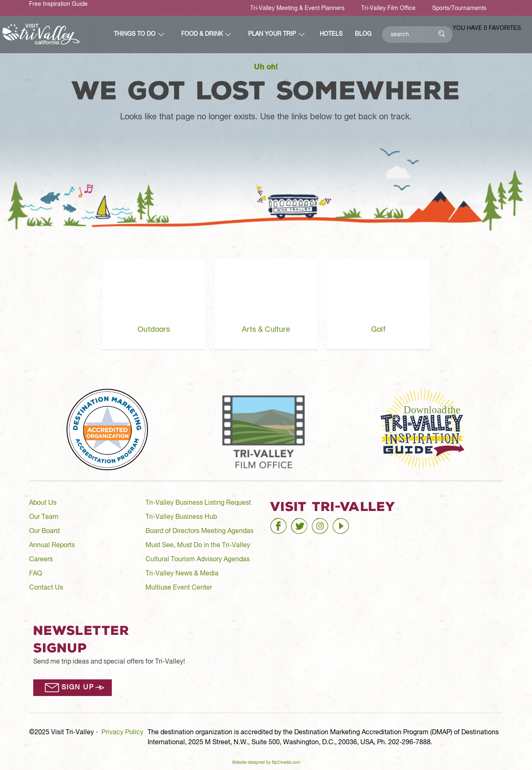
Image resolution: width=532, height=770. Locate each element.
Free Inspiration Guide (58, 4)
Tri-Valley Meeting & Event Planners (297, 8)
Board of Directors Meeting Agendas (199, 531)
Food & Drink (202, 34)
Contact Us (46, 588)
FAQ (36, 574)
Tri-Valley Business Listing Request (198, 503)
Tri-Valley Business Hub (181, 517)
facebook (284, 523)
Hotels (331, 34)
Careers (41, 560)
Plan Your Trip (272, 34)
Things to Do (135, 34)
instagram (327, 523)
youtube (345, 523)
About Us (43, 503)
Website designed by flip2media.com (266, 763)
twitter (300, 523)
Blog (363, 34)
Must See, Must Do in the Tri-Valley (198, 545)
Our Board (44, 531)
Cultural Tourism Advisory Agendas (198, 560)
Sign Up (78, 688)
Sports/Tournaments (459, 8)
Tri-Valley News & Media (182, 574)
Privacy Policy (122, 733)
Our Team (44, 517)
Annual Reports (52, 545)
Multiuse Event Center (179, 588)
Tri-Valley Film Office (388, 8)
